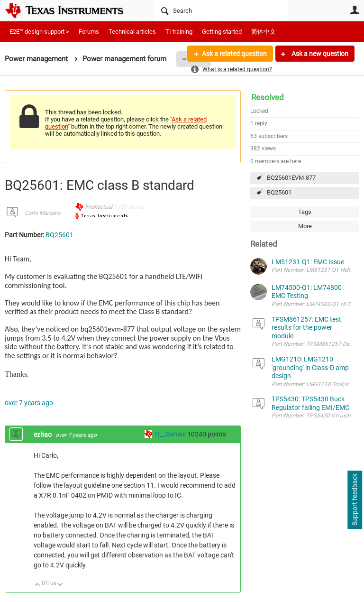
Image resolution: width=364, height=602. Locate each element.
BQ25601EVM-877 (291, 178)
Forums (89, 32)
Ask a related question (234, 54)
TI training (179, 32)
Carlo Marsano (43, 213)
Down (60, 585)
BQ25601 (279, 192)
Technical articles (132, 32)
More (305, 226)
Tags (305, 212)
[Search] (221, 10)
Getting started (222, 32)
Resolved (268, 97)
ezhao (43, 435)
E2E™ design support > (39, 32)
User (355, 10)
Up (38, 585)
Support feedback (355, 500)
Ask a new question (319, 54)
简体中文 (264, 32)
